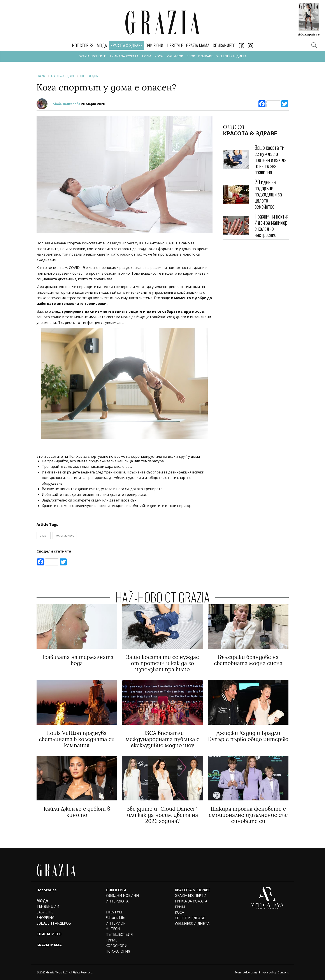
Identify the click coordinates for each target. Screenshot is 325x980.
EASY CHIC (45, 912)
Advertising (250, 972)
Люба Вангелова (67, 104)
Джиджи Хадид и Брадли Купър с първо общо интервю (248, 736)
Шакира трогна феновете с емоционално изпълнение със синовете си (248, 815)
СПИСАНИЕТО (224, 45)
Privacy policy (268, 972)
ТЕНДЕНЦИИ (48, 906)
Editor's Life (115, 918)
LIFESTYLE (175, 45)
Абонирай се (309, 34)
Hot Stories (83, 45)
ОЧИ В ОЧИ (155, 45)
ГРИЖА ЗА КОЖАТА (124, 56)
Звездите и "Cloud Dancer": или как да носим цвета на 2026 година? (162, 815)
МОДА (102, 45)
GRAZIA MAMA (198, 45)
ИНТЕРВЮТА (117, 901)
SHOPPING (46, 918)
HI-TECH (113, 929)
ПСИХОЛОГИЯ (118, 951)
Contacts (283, 972)
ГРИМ (147, 56)
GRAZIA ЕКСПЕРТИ (92, 56)
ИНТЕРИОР (116, 923)
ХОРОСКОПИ (117, 946)
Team (238, 972)
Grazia (41, 76)
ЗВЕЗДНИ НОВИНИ (122, 895)
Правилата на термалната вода (77, 660)
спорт (44, 535)
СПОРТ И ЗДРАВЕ (200, 56)
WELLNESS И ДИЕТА (232, 56)
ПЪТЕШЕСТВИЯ (119, 934)
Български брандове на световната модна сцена (248, 660)
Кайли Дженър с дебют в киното (77, 812)
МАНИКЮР (175, 56)
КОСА (159, 56)
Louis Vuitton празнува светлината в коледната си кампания (77, 739)
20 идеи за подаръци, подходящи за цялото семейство (268, 194)
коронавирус (65, 535)
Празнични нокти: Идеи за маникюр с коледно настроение (271, 225)
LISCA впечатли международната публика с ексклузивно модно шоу (162, 739)
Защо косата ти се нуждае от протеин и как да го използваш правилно (271, 160)
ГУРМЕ (112, 940)
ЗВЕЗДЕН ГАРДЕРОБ (54, 923)
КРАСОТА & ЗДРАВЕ (63, 76)
